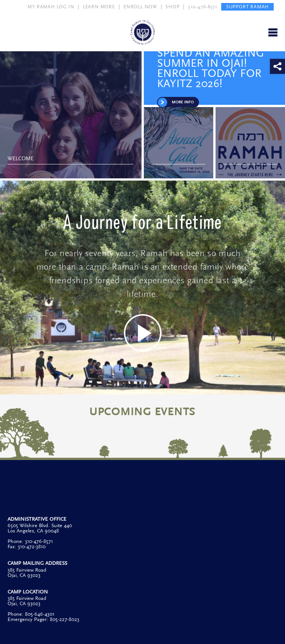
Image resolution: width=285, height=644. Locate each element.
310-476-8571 (203, 7)
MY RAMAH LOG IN (51, 7)
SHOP (172, 7)
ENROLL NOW (140, 7)
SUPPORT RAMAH (247, 7)
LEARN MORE (99, 7)
